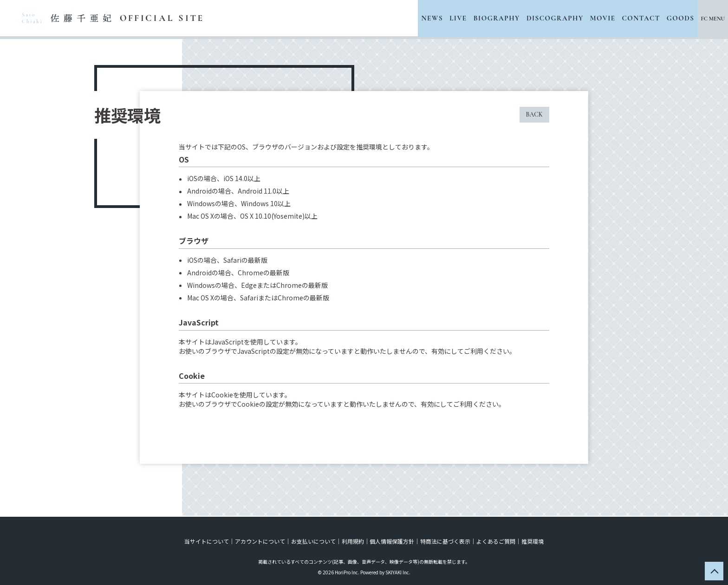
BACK (534, 114)
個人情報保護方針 (392, 540)
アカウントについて (261, 540)
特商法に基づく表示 (445, 540)
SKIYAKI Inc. (398, 571)
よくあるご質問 (495, 540)
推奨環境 (531, 540)
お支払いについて (314, 540)
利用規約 (353, 540)
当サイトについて (208, 540)
